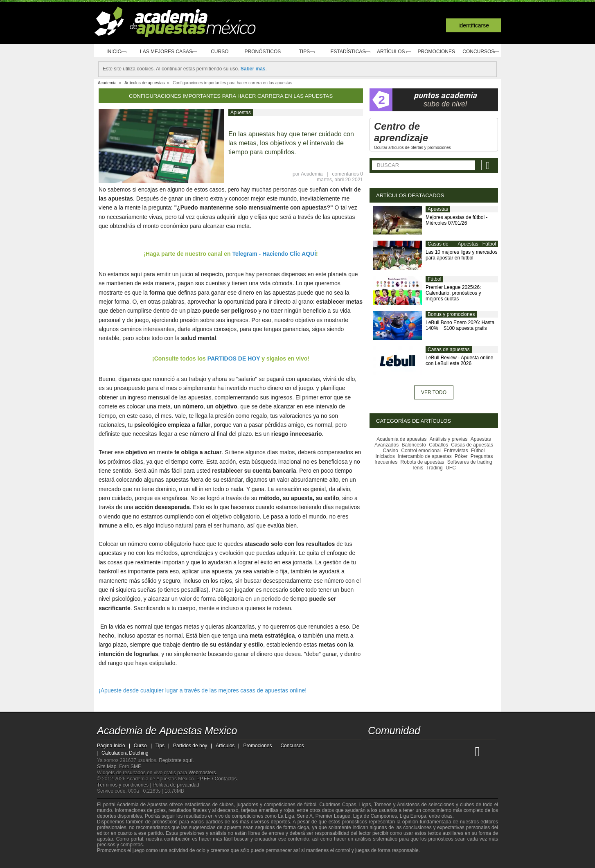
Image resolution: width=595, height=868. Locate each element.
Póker (461, 456)
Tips (301, 52)
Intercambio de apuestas (425, 456)
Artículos (391, 52)
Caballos (438, 445)
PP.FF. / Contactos (217, 779)
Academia (312, 174)
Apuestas (241, 113)
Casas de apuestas (438, 247)
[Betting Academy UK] (467, 751)
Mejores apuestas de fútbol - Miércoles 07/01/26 (456, 220)
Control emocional (421, 451)
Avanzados (387, 445)
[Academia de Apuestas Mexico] (375, 751)
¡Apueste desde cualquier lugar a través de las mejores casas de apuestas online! (203, 690)
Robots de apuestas (423, 462)
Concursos (479, 52)
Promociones (434, 52)
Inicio (114, 52)
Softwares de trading (470, 462)
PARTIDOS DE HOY (234, 358)
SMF (135, 767)
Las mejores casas (167, 52)
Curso (219, 52)
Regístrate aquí (176, 760)
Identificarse (474, 25)
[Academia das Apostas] (390, 751)
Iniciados (385, 456)
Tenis (417, 468)
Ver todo (434, 392)
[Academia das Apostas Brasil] (406, 751)
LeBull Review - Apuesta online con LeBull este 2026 (459, 361)
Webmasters (202, 773)
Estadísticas (345, 52)
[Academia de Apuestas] (436, 751)
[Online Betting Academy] (421, 751)
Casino (391, 451)
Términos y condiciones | (125, 785)
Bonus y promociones (451, 314)
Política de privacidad (176, 785)
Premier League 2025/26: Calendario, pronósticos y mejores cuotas (453, 293)
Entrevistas (456, 451)
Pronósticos (260, 52)
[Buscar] (489, 165)
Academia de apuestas (401, 439)
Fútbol (489, 244)
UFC (451, 468)
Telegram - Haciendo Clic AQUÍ (274, 254)
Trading (435, 468)
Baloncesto (414, 445)
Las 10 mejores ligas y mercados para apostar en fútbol (461, 255)
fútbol (310, 805)
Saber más (253, 69)
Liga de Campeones (375, 816)
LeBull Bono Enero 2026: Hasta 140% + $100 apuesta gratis (460, 325)
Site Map (107, 767)
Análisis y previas (449, 439)
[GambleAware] (116, 861)
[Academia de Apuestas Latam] (451, 751)
